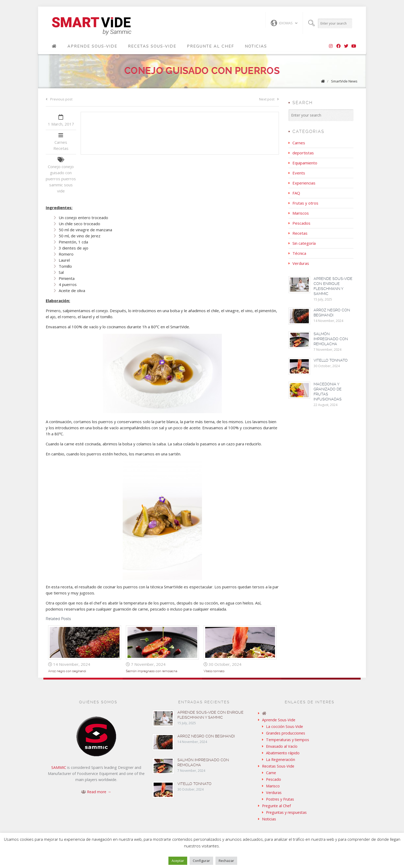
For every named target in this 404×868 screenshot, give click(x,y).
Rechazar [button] (226, 861)
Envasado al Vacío (282, 746)
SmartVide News (344, 81)
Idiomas (282, 23)
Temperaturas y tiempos (288, 740)
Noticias (256, 46)
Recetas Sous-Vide (152, 46)
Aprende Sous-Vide (92, 46)
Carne (271, 773)
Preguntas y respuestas (286, 812)
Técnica (299, 253)
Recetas (61, 148)
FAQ (296, 193)
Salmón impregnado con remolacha (151, 671)
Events (299, 173)
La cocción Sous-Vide (284, 726)
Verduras (301, 263)
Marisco (273, 786)
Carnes (61, 142)
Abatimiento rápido (283, 753)
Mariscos (301, 213)
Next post (269, 99)
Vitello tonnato (214, 671)
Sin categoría (304, 243)
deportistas (303, 153)
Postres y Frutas (280, 799)
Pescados (301, 223)
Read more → (99, 792)
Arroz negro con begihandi (67, 671)
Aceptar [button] (178, 861)
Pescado (274, 779)
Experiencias (304, 183)
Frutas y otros (305, 203)
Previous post (59, 99)
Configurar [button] (201, 861)
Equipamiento (305, 163)
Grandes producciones (286, 733)
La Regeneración (281, 760)
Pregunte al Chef (211, 46)
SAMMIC (59, 767)
